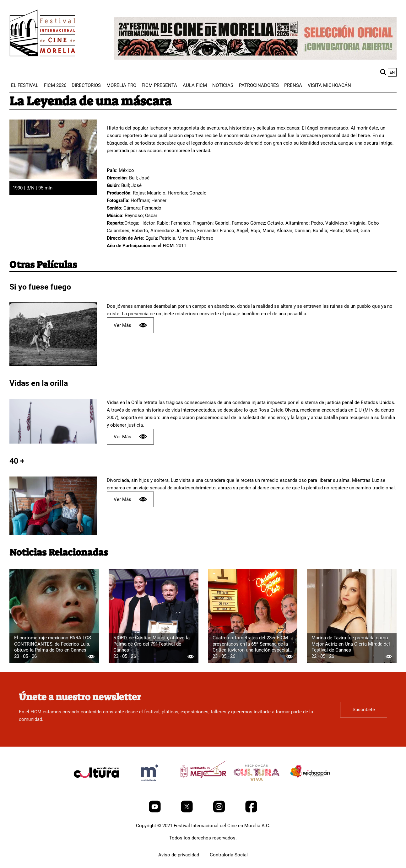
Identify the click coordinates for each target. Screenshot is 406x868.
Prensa (293, 85)
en (392, 72)
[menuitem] (25, 85)
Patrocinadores (259, 85)
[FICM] (42, 34)
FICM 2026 (55, 85)
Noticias (223, 85)
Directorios (86, 85)
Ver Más (130, 325)
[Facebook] (251, 811)
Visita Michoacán (329, 85)
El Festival (25, 85)
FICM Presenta (159, 85)
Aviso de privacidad (179, 855)
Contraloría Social (229, 855)
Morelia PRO (121, 85)
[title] (96, 787)
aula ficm (195, 85)
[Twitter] (187, 811)
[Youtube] (155, 811)
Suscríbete (364, 710)
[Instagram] (220, 811)
